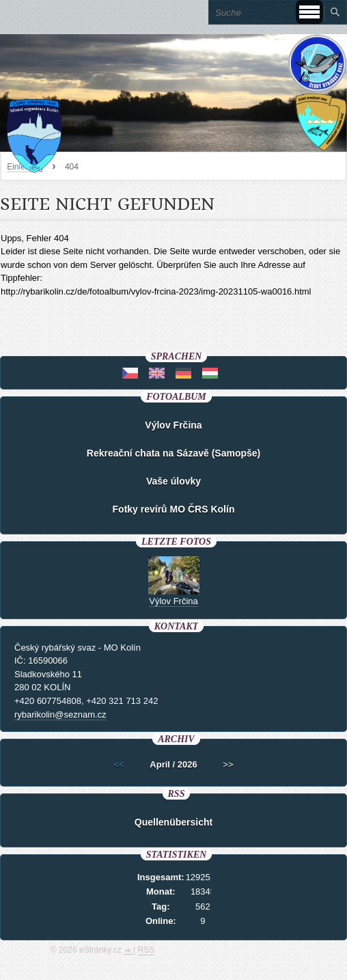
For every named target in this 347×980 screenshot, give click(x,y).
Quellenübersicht (173, 822)
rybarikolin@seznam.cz (60, 714)
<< (119, 764)
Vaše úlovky (173, 481)
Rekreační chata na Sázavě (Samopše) (173, 453)
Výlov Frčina (173, 425)
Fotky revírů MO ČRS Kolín (174, 509)
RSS (147, 950)
